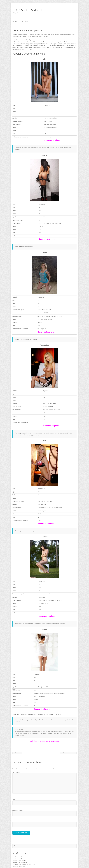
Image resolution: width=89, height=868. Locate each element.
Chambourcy (17, 753)
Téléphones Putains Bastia (19, 867)
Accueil (15, 21)
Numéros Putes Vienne (18, 857)
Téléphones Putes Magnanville (27, 30)
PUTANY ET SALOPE (28, 10)
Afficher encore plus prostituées (44, 741)
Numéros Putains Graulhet (19, 861)
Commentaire (16, 772)
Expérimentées (34, 749)
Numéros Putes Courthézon (20, 863)
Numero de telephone (52, 140)
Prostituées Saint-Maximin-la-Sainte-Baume (24, 865)
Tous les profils (25, 21)
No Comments (43, 749)
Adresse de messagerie (19, 810)
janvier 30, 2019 (24, 749)
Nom (14, 799)
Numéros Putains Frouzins (68, 753)
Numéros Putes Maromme (19, 859)
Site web (15, 821)
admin (16, 749)
